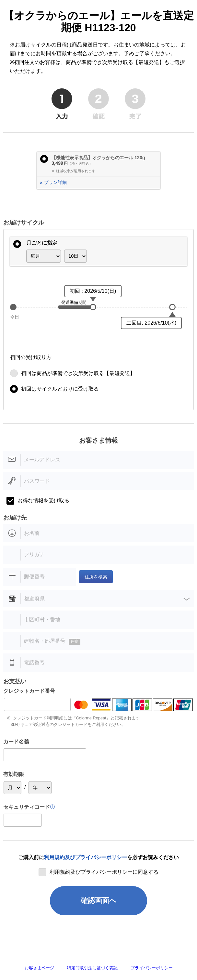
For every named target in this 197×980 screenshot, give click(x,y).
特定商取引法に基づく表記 (92, 968)
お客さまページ (39, 968)
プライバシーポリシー (152, 968)
